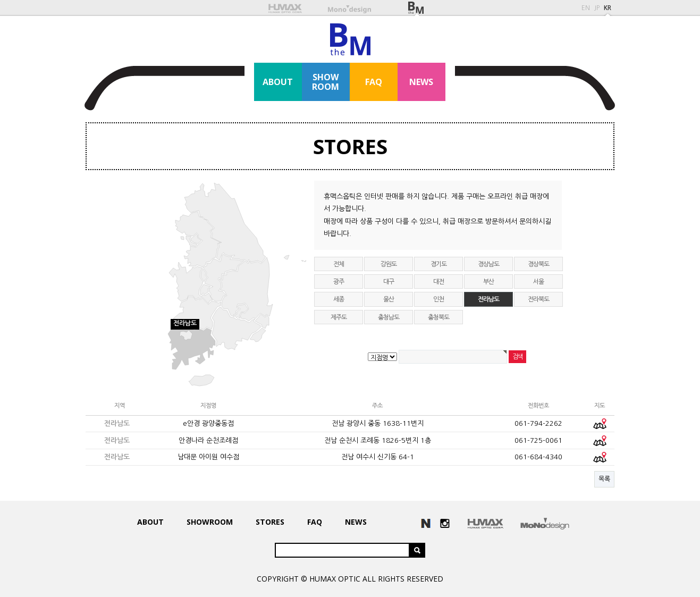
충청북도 (438, 317)
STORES (350, 146)
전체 (339, 264)
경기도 (438, 264)
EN (586, 8)
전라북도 (538, 299)
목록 (604, 479)
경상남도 (488, 264)
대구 (389, 282)
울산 (389, 299)
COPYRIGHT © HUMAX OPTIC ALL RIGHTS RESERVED (350, 579)
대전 (438, 282)
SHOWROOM (326, 82)
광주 (339, 282)
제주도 (338, 317)
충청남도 (388, 317)
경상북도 (538, 264)
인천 (438, 299)
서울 (538, 282)
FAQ (374, 82)
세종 (339, 299)
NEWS (421, 82)
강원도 (388, 264)
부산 (488, 282)
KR (608, 8)
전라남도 (488, 299)
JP (597, 8)
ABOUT (278, 82)
